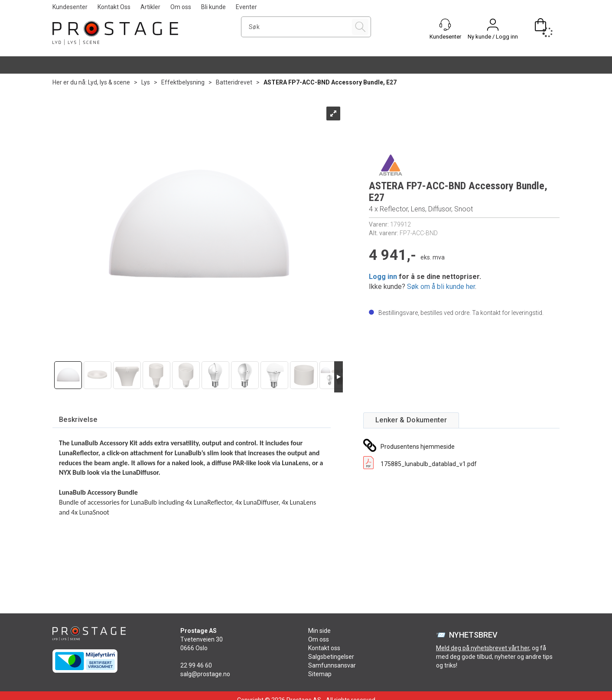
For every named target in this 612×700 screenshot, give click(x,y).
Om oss (181, 7)
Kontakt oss (324, 648)
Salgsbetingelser (331, 657)
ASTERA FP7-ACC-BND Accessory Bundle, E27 (330, 82)
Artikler (150, 7)
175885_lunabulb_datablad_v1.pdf (429, 464)
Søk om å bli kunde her (441, 287)
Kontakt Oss (114, 7)
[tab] (78, 420)
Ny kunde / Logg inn (493, 37)
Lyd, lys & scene (109, 82)
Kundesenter (70, 7)
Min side (319, 631)
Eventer (246, 7)
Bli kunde (213, 7)
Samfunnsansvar (332, 665)
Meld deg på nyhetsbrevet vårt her (483, 648)
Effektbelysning (183, 82)
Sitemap (320, 674)
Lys (146, 82)
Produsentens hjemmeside (418, 447)
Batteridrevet (234, 82)
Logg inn (383, 277)
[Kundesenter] (445, 25)
